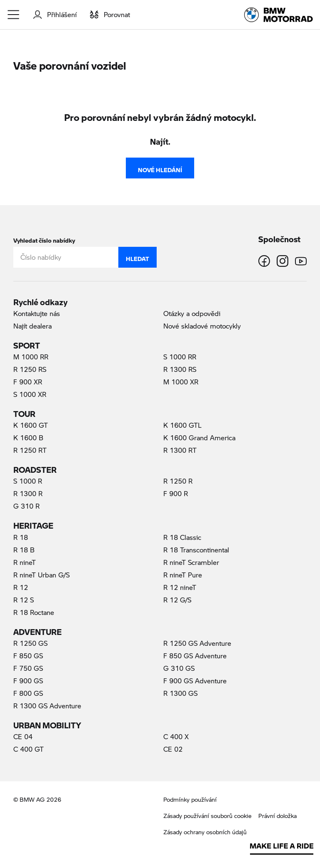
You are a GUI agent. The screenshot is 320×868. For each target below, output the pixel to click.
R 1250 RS (30, 369)
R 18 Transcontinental (196, 550)
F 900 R (176, 493)
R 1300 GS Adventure (47, 706)
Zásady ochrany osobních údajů (205, 832)
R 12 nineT (180, 587)
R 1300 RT (180, 450)
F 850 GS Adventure (195, 656)
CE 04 (23, 736)
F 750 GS (28, 668)
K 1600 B (28, 438)
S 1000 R (28, 481)
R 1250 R (178, 481)
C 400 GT (29, 749)
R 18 (21, 537)
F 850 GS (28, 656)
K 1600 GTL (182, 425)
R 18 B (24, 550)
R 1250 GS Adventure (197, 643)
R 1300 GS (180, 693)
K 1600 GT (31, 425)
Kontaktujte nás (37, 313)
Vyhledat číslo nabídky (44, 239)
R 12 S (24, 600)
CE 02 (173, 749)
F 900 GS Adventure (195, 681)
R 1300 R (28, 493)
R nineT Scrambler (191, 562)
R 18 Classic (182, 537)
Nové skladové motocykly (202, 326)
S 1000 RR (180, 357)
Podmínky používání (190, 799)
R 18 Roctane (34, 612)
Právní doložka (277, 816)
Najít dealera (32, 326)
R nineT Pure (183, 575)
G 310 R (26, 506)
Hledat (137, 257)
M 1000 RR (31, 357)
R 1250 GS (30, 643)
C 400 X (176, 736)
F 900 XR (28, 382)
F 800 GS (28, 693)
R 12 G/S (177, 600)
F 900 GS (28, 681)
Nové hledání (160, 168)
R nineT (25, 562)
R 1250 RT (30, 450)
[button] (14, 15)
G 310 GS (179, 668)
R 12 (21, 587)
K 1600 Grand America (199, 438)
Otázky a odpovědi (192, 313)
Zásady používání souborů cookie (207, 816)
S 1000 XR (30, 394)
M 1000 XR (181, 382)
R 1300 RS (180, 369)
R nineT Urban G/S (41, 575)
